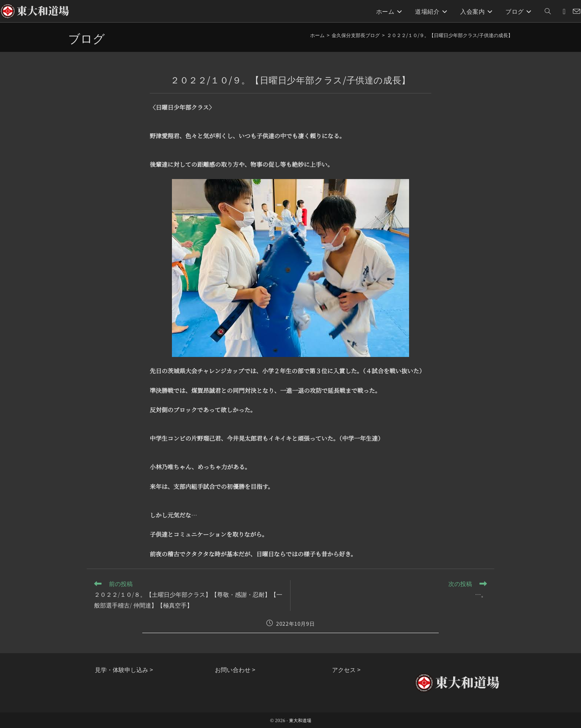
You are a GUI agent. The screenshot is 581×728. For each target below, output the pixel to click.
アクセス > (346, 669)
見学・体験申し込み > (124, 669)
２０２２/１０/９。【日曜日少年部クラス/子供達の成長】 (450, 35)
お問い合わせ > (235, 669)
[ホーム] (317, 35)
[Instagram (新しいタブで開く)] (564, 11)
